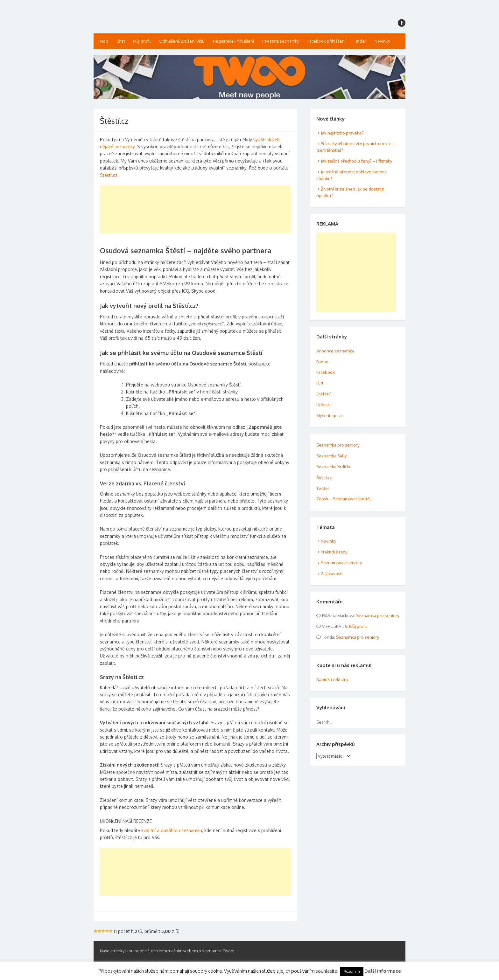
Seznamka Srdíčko (334, 467)
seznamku (191, 830)
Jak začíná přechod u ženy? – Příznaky (356, 161)
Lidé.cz (323, 405)
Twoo (103, 41)
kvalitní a (151, 830)
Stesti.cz (109, 175)
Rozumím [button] (352, 971)
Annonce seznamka (335, 351)
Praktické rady (334, 552)
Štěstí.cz (324, 477)
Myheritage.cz (330, 415)
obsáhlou (170, 830)
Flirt (320, 383)
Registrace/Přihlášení (233, 41)
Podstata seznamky (281, 41)
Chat (121, 41)
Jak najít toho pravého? (342, 133)
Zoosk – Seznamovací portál (344, 499)
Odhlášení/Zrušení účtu (182, 41)
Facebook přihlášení (327, 41)
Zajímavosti (332, 573)
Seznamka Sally (331, 456)
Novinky (382, 41)
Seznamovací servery (341, 563)
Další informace (383, 971)
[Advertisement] (195, 209)
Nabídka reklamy (332, 679)
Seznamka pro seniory (338, 445)
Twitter (323, 488)
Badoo (322, 362)
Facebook (326, 372)
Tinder (360, 41)
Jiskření (323, 394)
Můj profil (142, 41)
